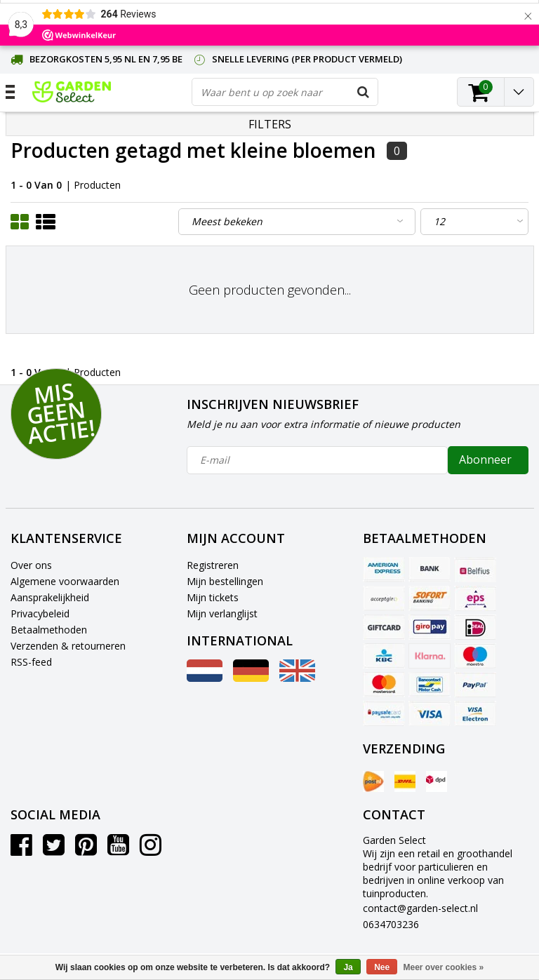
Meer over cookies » (444, 967)
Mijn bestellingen (225, 581)
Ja (348, 967)
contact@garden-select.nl (420, 908)
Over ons (31, 565)
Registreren (213, 565)
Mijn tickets (213, 597)
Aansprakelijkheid (50, 597)
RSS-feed (31, 662)
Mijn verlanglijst (222, 613)
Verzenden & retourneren (68, 646)
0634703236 (391, 924)
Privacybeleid (40, 613)
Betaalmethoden (49, 630)
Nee (382, 967)
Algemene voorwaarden (65, 581)
